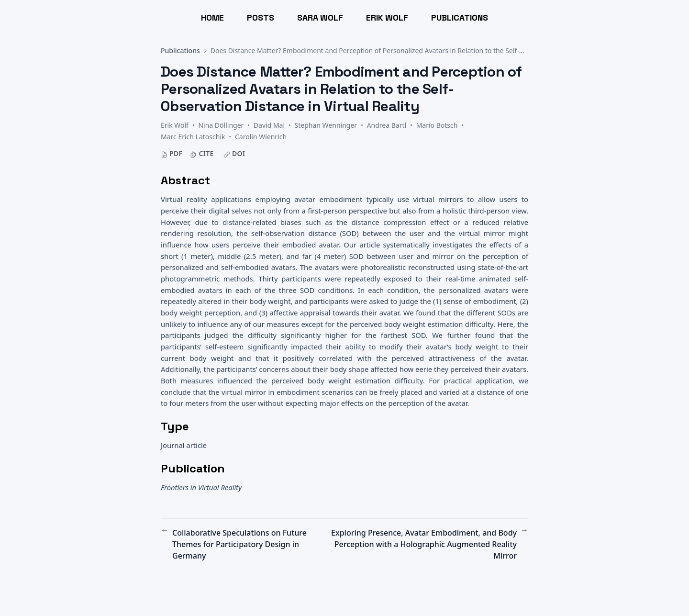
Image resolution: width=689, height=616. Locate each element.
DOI (234, 153)
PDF (172, 153)
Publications (180, 50)
